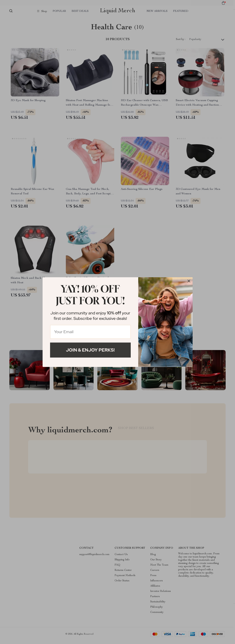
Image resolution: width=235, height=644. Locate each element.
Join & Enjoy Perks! (90, 350)
